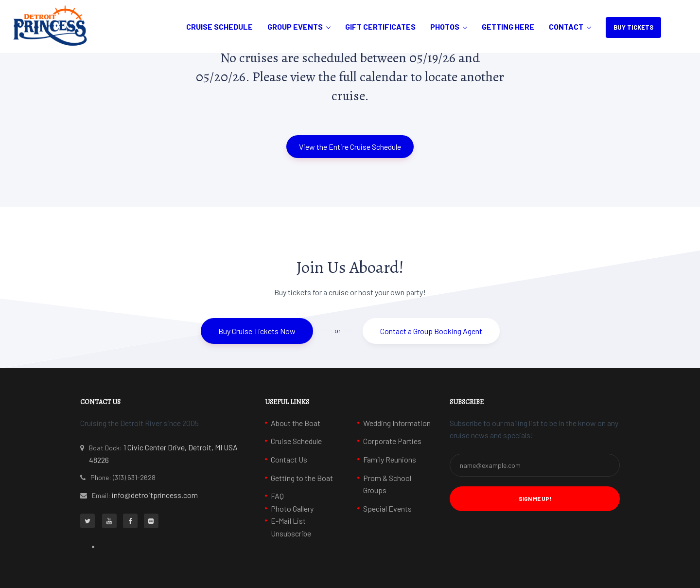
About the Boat (296, 423)
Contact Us (289, 459)
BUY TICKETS (633, 27)
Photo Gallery (292, 508)
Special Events (387, 508)
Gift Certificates (380, 27)
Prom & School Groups (387, 484)
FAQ (277, 496)
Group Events (295, 27)
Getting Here (508, 27)
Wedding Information (397, 423)
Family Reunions (390, 459)
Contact (566, 27)
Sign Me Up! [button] (535, 499)
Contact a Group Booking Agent (431, 331)
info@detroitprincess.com (155, 495)
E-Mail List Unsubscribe (291, 527)
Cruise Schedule (219, 27)
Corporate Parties (392, 441)
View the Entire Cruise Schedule (350, 147)
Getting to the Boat (302, 478)
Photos (445, 27)
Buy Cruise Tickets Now (257, 331)
